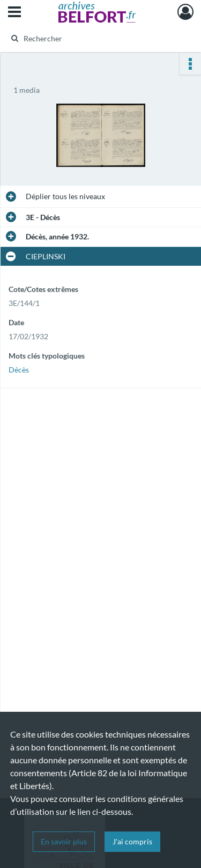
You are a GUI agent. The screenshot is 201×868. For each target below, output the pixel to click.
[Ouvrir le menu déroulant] (14, 13)
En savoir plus (64, 841)
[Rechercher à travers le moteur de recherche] (99, 38)
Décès (19, 370)
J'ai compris (132, 841)
